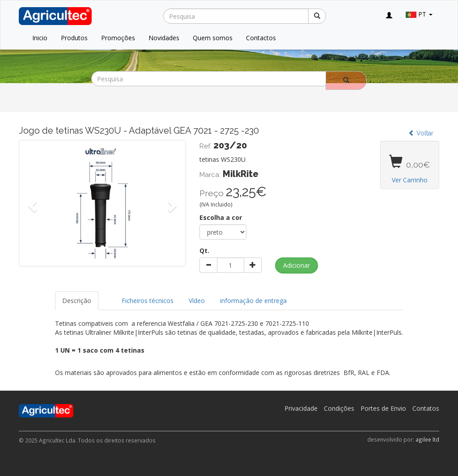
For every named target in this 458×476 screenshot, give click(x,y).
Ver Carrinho (410, 180)
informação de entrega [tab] (253, 301)
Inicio (40, 38)
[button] (31, 203)
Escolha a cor (221, 217)
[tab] (106, 296)
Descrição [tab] (77, 301)
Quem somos (213, 38)
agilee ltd (427, 439)
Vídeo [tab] (197, 301)
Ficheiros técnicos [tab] (148, 301)
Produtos (74, 38)
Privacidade (301, 408)
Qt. (204, 251)
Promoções (118, 38)
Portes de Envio (383, 408)
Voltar (421, 133)
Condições (339, 408)
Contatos (426, 408)
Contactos (261, 38)
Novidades (164, 38)
